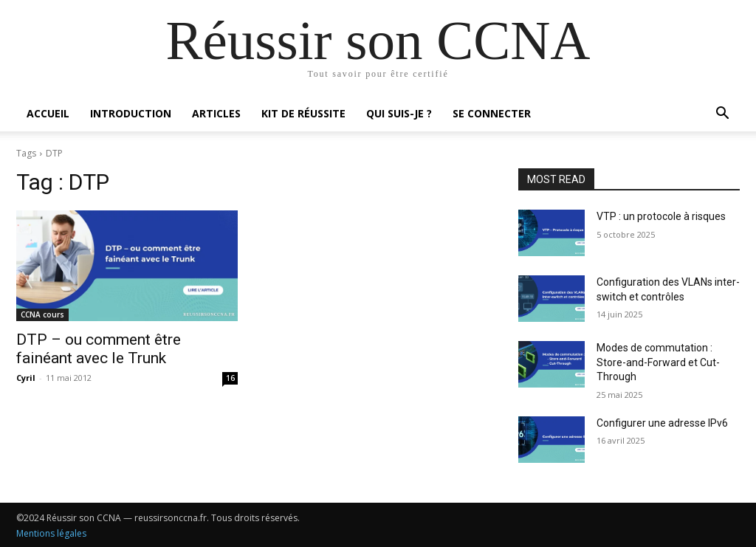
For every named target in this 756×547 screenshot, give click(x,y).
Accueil (48, 113)
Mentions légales (51, 533)
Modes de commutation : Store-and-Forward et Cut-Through (658, 362)
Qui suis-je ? (399, 113)
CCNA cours (42, 314)
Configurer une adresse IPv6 (662, 423)
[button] (722, 115)
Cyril (26, 378)
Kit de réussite (303, 113)
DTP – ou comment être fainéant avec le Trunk (99, 349)
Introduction (131, 113)
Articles (216, 113)
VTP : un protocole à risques (661, 216)
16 (230, 378)
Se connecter (492, 113)
